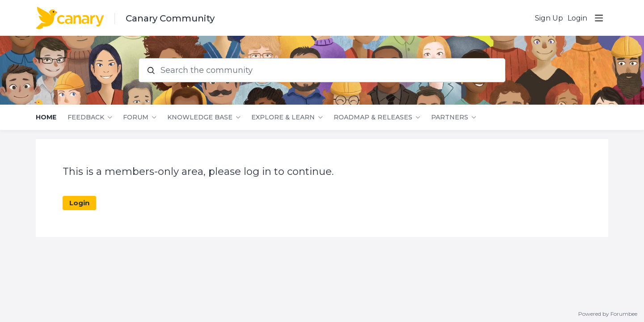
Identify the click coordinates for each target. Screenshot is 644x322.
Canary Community (170, 18)
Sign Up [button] (549, 18)
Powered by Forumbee (608, 314)
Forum (136, 117)
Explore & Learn (283, 117)
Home (46, 117)
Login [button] (577, 18)
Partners (450, 117)
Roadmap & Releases (373, 117)
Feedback (86, 117)
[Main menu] (599, 18)
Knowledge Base (200, 117)
